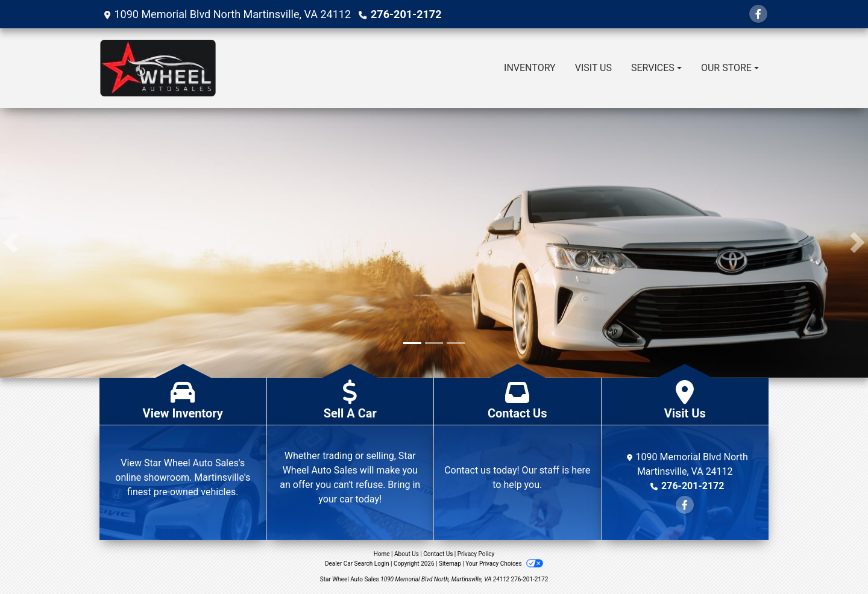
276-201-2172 (406, 14)
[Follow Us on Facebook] (758, 14)
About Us (407, 554)
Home (382, 554)
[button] (11, 243)
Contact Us (438, 554)
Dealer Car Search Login (357, 564)
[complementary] (832, 558)
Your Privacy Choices (504, 564)
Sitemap (450, 564)
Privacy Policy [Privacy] (476, 554)
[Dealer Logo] (158, 68)
